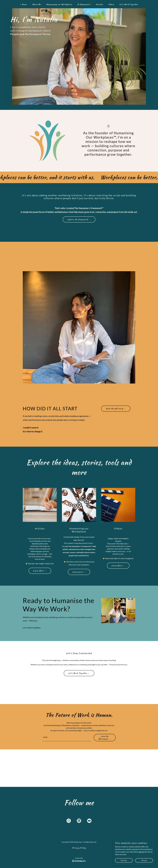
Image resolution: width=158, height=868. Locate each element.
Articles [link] (99, 4)
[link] (69, 821)
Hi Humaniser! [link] (84, 4)
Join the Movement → (105, 738)
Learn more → (79, 572)
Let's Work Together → (79, 673)
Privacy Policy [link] (79, 848)
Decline (124, 860)
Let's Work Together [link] (129, 4)
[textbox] (67, 738)
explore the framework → (79, 219)
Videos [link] (111, 4)
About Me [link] (37, 4)
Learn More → (40, 571)
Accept (144, 860)
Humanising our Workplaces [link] (59, 4)
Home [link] (24, 4)
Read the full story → (116, 409)
